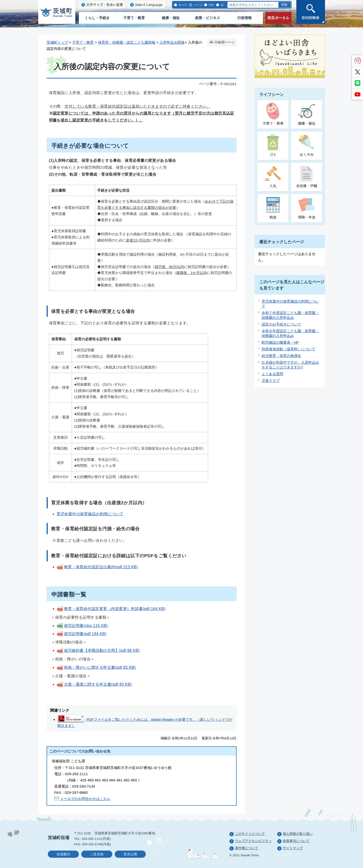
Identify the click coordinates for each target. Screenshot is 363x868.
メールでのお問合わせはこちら (85, 799)
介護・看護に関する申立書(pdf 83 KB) (94, 684)
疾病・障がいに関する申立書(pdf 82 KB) (96, 667)
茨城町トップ (57, 42)
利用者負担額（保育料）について (289, 349)
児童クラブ (271, 381)
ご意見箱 (97, 854)
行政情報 (244, 18)
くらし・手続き (97, 18)
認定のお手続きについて (281, 324)
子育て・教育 (134, 18)
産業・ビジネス (208, 18)
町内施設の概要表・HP (280, 342)
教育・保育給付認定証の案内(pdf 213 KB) (97, 567)
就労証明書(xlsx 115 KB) (82, 626)
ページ (198, 5)
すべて (183, 5)
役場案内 (63, 854)
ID (222, 5)
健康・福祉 (171, 18)
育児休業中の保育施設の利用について (90, 514)
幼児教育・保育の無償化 (281, 356)
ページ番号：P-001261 (218, 84)
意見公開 (130, 854)
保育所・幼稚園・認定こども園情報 (127, 42)
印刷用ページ (225, 42)
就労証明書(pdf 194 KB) (82, 634)
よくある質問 (272, 374)
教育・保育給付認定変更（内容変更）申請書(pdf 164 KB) (111, 609)
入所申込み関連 (172, 42)
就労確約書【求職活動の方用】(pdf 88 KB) (98, 650)
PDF (211, 5)
